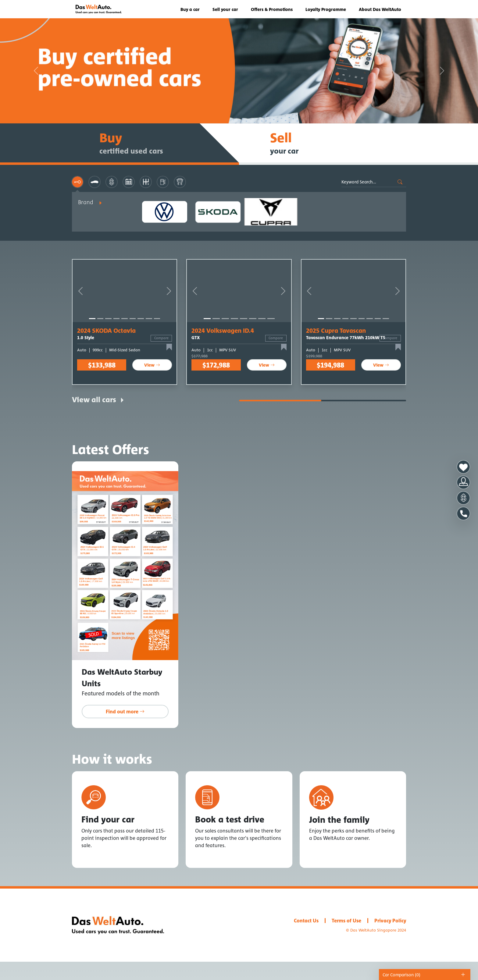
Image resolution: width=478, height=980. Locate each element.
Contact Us (306, 921)
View (152, 365)
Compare (161, 338)
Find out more (125, 712)
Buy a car (190, 9)
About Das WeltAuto (380, 9)
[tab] (77, 182)
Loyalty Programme (326, 9)
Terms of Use (346, 921)
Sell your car (225, 9)
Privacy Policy (390, 921)
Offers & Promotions (272, 9)
